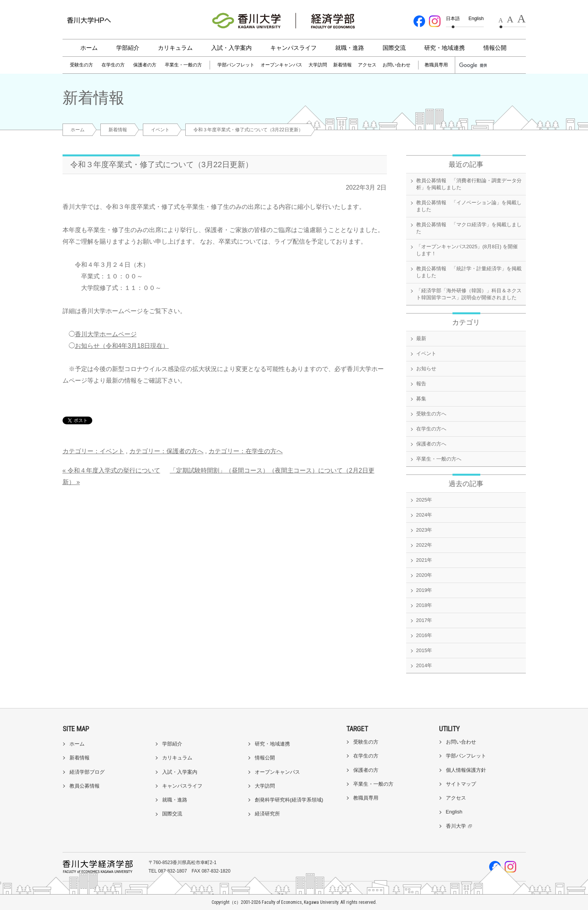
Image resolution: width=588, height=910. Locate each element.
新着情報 (342, 65)
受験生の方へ (431, 414)
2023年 (424, 530)
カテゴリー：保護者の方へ (166, 451)
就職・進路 (350, 48)
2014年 (424, 665)
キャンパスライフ (293, 48)
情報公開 (495, 48)
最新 (421, 338)
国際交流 (394, 48)
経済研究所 (267, 814)
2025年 (424, 500)
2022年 (424, 545)
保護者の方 (145, 65)
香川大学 (460, 826)
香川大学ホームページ (106, 334)
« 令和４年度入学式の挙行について (111, 470)
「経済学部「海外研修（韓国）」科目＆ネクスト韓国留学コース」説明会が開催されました (469, 294)
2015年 (424, 650)
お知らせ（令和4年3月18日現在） (122, 346)
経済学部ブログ (87, 772)
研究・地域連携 (445, 48)
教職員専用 (436, 65)
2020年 (424, 575)
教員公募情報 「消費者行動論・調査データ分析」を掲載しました (469, 184)
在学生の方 (113, 65)
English (476, 19)
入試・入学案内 (231, 48)
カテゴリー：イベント (93, 451)
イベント (160, 130)
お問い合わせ (397, 65)
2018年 (424, 605)
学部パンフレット (236, 65)
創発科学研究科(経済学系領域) (289, 800)
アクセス (367, 65)
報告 (421, 384)
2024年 (424, 515)
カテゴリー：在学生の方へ (246, 451)
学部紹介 (128, 48)
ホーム (89, 48)
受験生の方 (81, 65)
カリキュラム (175, 48)
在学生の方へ (431, 429)
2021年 (424, 560)
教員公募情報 (85, 786)
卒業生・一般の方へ (439, 459)
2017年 (424, 620)
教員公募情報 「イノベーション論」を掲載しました (469, 206)
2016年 (424, 635)
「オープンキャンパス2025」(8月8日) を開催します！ (467, 250)
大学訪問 (318, 65)
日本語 (453, 19)
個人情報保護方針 (466, 770)
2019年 (424, 590)
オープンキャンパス (281, 65)
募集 (421, 399)
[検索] (476, 65)
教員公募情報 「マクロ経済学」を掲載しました (469, 228)
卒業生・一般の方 (183, 65)
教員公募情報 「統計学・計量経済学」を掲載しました (469, 272)
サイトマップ (461, 784)
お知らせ (426, 369)
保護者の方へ (431, 444)
